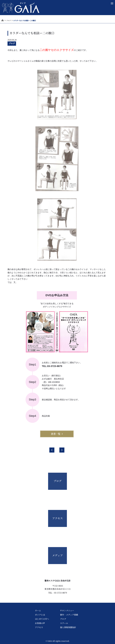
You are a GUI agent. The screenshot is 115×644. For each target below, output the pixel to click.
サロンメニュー (67, 611)
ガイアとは (40, 615)
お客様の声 (40, 623)
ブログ (12, 43)
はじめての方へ (42, 619)
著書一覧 (57, 434)
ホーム (38, 611)
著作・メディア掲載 (69, 615)
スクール (64, 623)
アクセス (39, 627)
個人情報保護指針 (68, 627)
